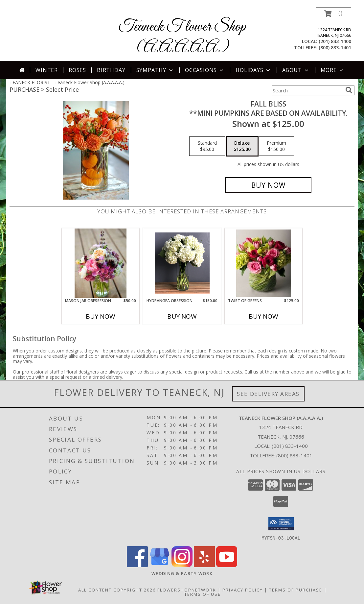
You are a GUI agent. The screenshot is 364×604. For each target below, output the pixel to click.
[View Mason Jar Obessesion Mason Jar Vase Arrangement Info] (100, 263)
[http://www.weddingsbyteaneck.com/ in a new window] (182, 573)
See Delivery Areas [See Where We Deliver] (268, 394)
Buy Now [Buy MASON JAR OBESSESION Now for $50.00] (101, 316)
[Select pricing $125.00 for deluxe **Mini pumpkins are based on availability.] (242, 146)
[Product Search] (307, 90)
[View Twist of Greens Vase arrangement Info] (264, 263)
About (296, 70)
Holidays (253, 70)
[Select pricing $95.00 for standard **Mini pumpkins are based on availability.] (207, 146)
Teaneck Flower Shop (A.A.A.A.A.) (182, 37)
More (333, 70)
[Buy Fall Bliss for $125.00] (268, 185)
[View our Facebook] (137, 565)
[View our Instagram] (182, 565)
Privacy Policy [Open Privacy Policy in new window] (243, 590)
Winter (47, 70)
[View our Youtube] (227, 565)
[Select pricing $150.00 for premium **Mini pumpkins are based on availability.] (276, 146)
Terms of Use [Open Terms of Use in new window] (203, 594)
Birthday (111, 70)
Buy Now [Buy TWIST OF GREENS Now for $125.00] (263, 316)
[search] (349, 90)
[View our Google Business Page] (160, 565)
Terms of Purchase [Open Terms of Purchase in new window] (296, 590)
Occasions (205, 70)
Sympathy (155, 70)
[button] (333, 14)
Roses (77, 70)
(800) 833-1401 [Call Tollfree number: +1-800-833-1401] (294, 455)
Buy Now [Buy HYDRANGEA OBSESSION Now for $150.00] (182, 316)
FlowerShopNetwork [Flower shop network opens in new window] (187, 590)
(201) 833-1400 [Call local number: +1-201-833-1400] (335, 41)
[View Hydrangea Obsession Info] (182, 263)
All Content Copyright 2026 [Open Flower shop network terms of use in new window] (117, 590)
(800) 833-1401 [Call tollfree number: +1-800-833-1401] (335, 48)
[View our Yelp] (204, 565)
